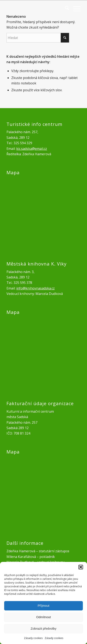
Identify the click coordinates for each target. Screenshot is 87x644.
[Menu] (75, 9)
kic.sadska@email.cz (32, 149)
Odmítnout (43, 617)
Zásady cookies (33, 638)
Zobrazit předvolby (43, 628)
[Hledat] (65, 9)
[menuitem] (65, 9)
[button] (81, 567)
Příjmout (44, 606)
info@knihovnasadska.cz (35, 288)
